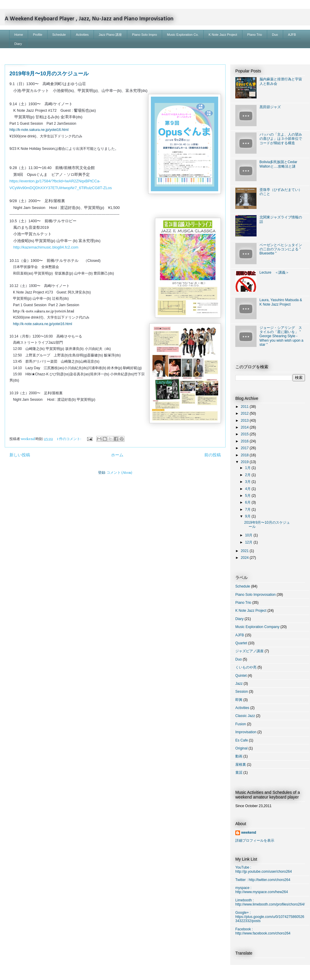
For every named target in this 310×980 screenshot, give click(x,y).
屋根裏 (241, 765)
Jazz (239, 684)
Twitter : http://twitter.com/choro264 (263, 880)
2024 (245, 558)
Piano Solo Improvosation (256, 595)
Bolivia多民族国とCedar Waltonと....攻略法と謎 (278, 164)
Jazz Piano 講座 (110, 35)
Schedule (59, 35)
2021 (245, 551)
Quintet (241, 676)
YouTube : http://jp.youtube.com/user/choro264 (263, 869)
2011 (245, 407)
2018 (245, 455)
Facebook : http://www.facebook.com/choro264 (263, 931)
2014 (245, 427)
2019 (245, 462)
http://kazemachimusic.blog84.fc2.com (46, 247)
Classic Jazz (245, 716)
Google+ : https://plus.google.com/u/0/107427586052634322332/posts (270, 917)
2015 (245, 434)
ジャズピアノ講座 (249, 651)
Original (241, 748)
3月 (248, 482)
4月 (248, 489)
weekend (249, 833)
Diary (18, 44)
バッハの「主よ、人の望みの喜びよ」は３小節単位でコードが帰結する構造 (281, 139)
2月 (248, 475)
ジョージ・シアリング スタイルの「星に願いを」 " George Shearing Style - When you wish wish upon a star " (282, 336)
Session (242, 692)
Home (19, 35)
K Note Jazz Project (223, 35)
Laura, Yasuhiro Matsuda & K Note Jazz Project (281, 302)
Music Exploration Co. (183, 35)
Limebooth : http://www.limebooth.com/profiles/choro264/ (270, 902)
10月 (249, 535)
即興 (239, 700)
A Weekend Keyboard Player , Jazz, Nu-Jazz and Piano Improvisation (89, 19)
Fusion (241, 724)
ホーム (117, 455)
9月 (248, 516)
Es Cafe (242, 740)
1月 (248, 468)
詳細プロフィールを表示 (255, 841)
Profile (38, 35)
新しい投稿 (20, 455)
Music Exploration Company (257, 627)
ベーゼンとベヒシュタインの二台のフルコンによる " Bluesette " (281, 249)
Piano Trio (243, 603)
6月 (248, 502)
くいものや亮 (246, 667)
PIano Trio (254, 35)
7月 (248, 510)
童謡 (239, 773)
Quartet (241, 643)
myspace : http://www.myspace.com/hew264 (262, 890)
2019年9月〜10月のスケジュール (49, 74)
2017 (245, 448)
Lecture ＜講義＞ (274, 272)
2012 (245, 413)
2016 (245, 441)
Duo (275, 35)
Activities (82, 35)
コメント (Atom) (119, 473)
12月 (249, 542)
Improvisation (246, 732)
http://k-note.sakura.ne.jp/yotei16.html (39, 130)
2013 (245, 421)
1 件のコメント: (69, 439)
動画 (239, 756)
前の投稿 (213, 455)
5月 (248, 496)
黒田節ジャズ (270, 107)
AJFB (292, 35)
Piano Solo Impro (144, 35)
